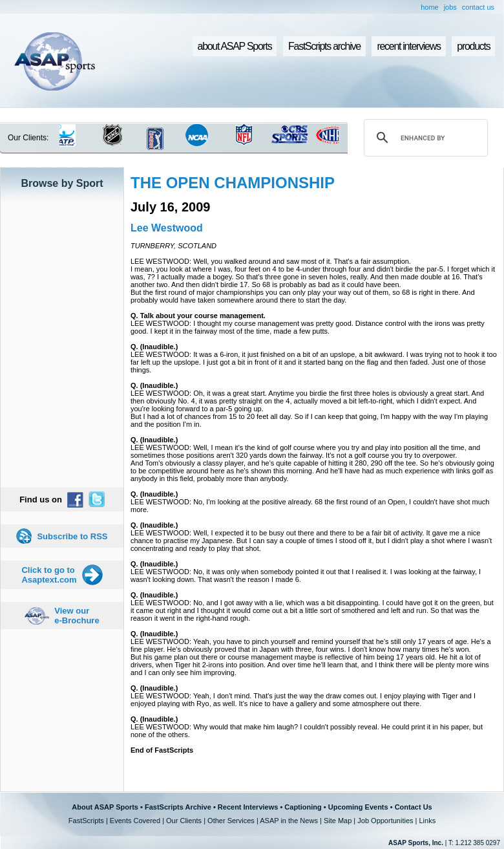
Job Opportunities (385, 821)
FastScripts (86, 821)
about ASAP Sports (235, 46)
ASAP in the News (289, 821)
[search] (424, 138)
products (473, 46)
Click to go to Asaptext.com (49, 575)
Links (427, 821)
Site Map (338, 821)
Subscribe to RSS (72, 536)
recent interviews (408, 46)
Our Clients (184, 821)
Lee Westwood (167, 228)
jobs (450, 7)
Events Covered (135, 821)
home (430, 7)
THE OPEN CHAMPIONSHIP (233, 183)
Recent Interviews (248, 807)
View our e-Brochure (77, 616)
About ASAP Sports (105, 807)
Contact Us (414, 807)
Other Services (231, 821)
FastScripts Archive (178, 807)
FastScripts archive (324, 46)
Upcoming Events (358, 807)
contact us (478, 7)
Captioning (303, 807)
